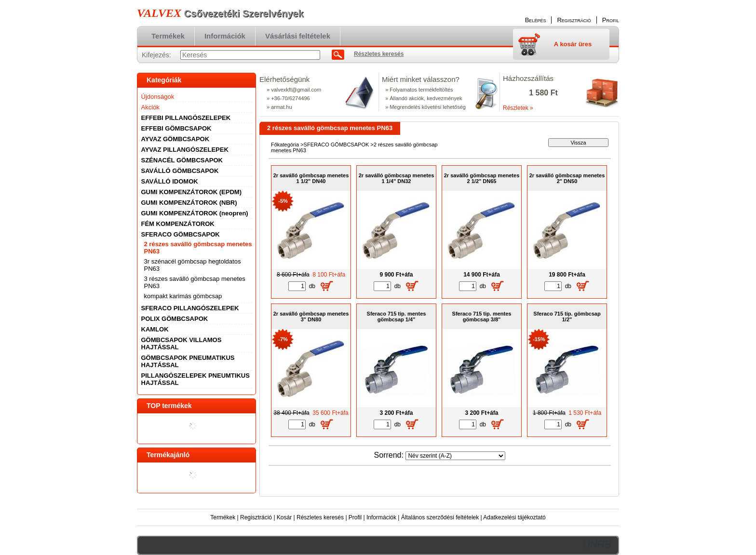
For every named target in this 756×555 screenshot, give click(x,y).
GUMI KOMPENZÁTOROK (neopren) (195, 213)
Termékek (223, 517)
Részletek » (518, 108)
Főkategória (285, 145)
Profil (355, 517)
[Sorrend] (455, 456)
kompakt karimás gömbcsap (183, 296)
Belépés (536, 20)
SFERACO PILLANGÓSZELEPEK (190, 308)
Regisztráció (256, 517)
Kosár (284, 517)
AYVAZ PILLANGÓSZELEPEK (185, 150)
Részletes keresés (320, 517)
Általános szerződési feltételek (440, 517)
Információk (381, 517)
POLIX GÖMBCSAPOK (175, 319)
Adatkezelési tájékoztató (514, 517)
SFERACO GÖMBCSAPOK (337, 145)
